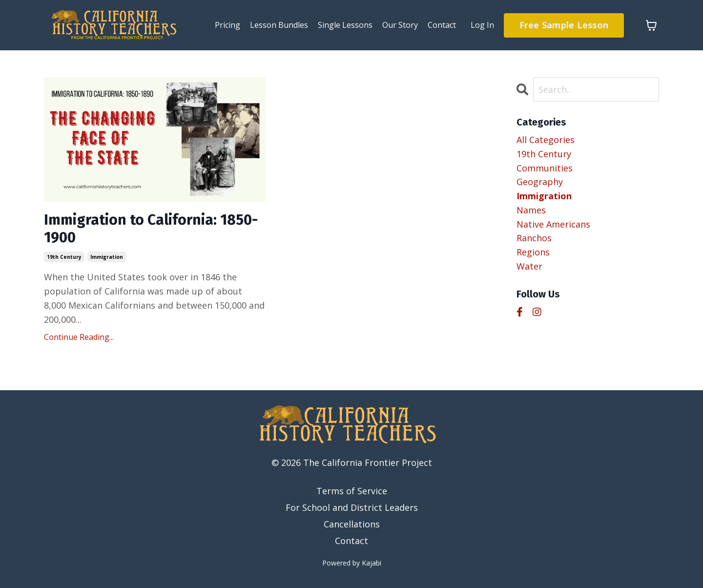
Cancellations (352, 524)
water (529, 266)
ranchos (534, 238)
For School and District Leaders (352, 507)
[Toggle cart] (651, 25)
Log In (482, 25)
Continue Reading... (79, 337)
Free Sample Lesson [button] (564, 25)
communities (545, 168)
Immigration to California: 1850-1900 (151, 229)
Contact (442, 25)
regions (533, 252)
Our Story (400, 25)
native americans (553, 224)
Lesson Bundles (279, 25)
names (531, 210)
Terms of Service (352, 491)
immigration (107, 257)
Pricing (227, 25)
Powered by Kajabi (352, 563)
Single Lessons (345, 25)
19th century (64, 257)
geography (540, 182)
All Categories (546, 140)
